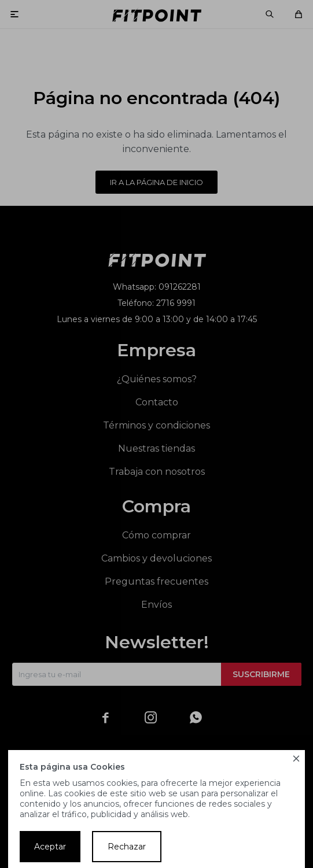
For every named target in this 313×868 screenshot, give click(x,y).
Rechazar (127, 847)
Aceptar (50, 847)
